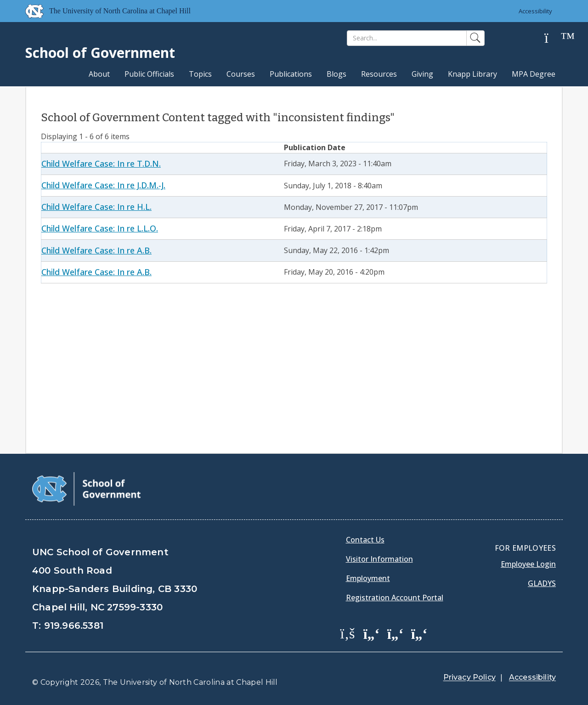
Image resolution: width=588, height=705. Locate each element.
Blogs (336, 74)
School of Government (100, 53)
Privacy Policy (469, 677)
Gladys (542, 583)
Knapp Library (472, 74)
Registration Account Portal (395, 598)
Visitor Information (379, 559)
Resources (379, 74)
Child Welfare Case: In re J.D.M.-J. (103, 185)
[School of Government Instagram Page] (419, 633)
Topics (200, 74)
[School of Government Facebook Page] (348, 633)
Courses (241, 74)
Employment (368, 578)
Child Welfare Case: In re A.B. (96, 250)
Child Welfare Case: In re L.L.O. (100, 228)
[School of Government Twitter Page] (372, 633)
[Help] (554, 38)
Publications (291, 74)
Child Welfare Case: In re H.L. (96, 207)
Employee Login (528, 564)
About (99, 74)
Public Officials (149, 74)
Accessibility (535, 11)
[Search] (407, 38)
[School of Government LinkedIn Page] (396, 633)
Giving (422, 74)
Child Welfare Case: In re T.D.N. (101, 164)
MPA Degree (534, 74)
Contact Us (365, 540)
